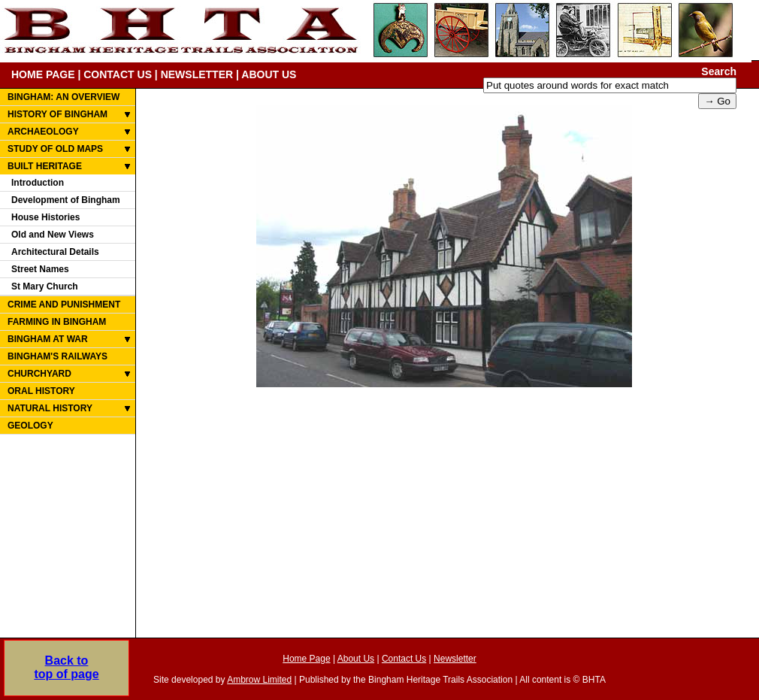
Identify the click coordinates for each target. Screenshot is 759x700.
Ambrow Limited (259, 680)
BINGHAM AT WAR (48, 339)
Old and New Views (53, 235)
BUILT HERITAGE (45, 166)
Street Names (40, 269)
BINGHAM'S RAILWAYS (57, 356)
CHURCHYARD (39, 374)
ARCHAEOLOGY (43, 132)
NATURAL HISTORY (50, 408)
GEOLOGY (30, 426)
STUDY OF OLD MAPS (55, 149)
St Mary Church (45, 286)
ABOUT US (269, 74)
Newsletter (455, 659)
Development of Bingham (66, 200)
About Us (356, 659)
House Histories (45, 217)
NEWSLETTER (197, 74)
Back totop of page (66, 667)
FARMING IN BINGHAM (57, 322)
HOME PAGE (43, 74)
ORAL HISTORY (41, 391)
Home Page (306, 659)
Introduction (38, 183)
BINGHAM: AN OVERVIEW (64, 97)
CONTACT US (118, 74)
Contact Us (404, 659)
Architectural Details (55, 252)
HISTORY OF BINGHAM (57, 114)
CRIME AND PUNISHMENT (64, 305)
